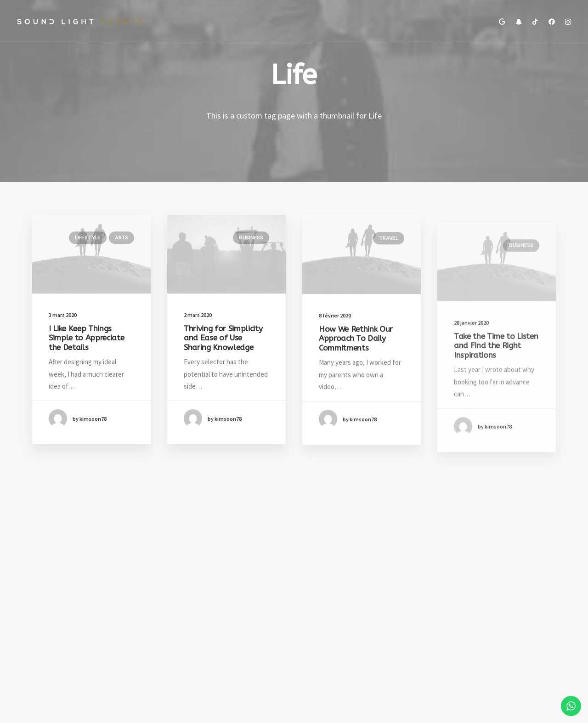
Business (251, 238)
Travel (389, 248)
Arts (122, 237)
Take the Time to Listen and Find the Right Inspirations (496, 376)
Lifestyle (88, 237)
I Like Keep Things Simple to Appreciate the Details (86, 338)
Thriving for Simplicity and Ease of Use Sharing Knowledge (223, 339)
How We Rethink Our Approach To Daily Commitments (356, 348)
